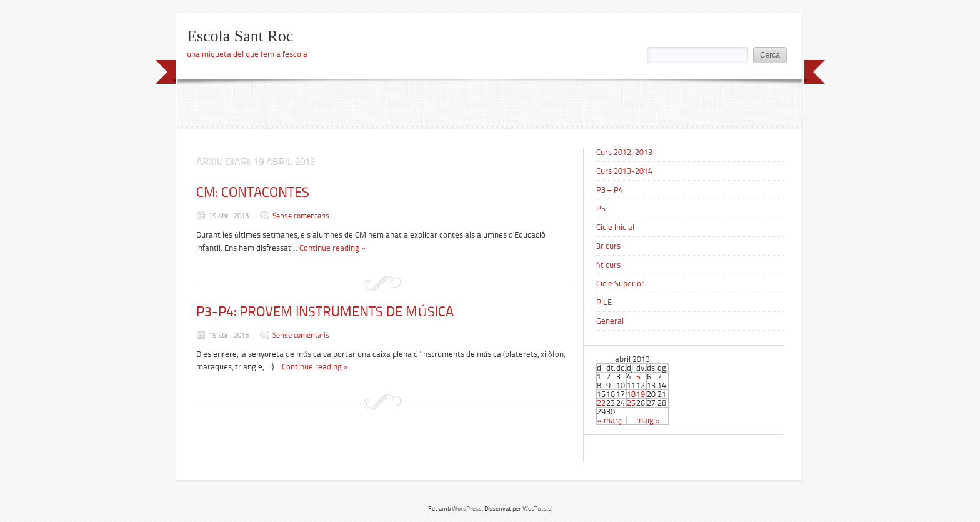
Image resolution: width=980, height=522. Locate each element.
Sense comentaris (301, 216)
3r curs (608, 246)
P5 (601, 208)
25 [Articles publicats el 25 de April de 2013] (631, 403)
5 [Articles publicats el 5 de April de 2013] (638, 377)
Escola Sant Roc (240, 36)
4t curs (608, 265)
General (610, 321)
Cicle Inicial (615, 227)
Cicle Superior (620, 284)
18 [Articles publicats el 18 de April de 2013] (631, 394)
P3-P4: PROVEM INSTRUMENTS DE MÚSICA (325, 312)
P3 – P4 (610, 190)
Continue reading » (333, 248)
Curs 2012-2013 (624, 152)
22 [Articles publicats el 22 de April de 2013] (601, 403)
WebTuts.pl (537, 509)
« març (609, 420)
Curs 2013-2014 (624, 171)
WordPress (467, 509)
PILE (604, 302)
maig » (648, 420)
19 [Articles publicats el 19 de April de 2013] (641, 394)
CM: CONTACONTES (253, 192)
